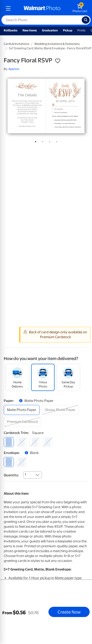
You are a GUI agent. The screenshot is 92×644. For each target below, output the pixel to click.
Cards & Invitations (17, 44)
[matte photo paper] (22, 410)
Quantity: (11, 475)
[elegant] (35, 442)
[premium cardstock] (22, 422)
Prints (81, 30)
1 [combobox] (25, 474)
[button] (58, 61)
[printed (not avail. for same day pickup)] (22, 462)
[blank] (9, 462)
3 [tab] (49, 141)
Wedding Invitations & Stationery (57, 44)
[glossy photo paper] (60, 410)
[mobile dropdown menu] (8, 8)
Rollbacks (11, 30)
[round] (22, 442)
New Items (30, 30)
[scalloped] (48, 442)
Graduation (50, 30)
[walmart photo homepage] (42, 8)
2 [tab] (42, 141)
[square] (9, 442)
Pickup (68, 30)
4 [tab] (56, 141)
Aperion (14, 69)
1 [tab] (35, 141)
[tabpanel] (46, 106)
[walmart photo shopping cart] (80, 8)
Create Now (69, 612)
